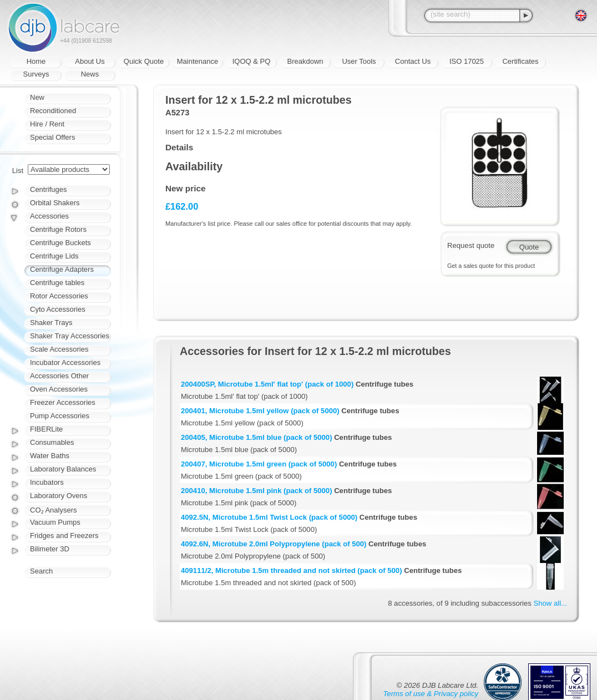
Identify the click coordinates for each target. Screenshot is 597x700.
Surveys (36, 74)
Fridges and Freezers (64, 536)
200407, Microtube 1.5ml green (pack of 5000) (259, 464)
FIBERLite (46, 429)
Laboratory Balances (63, 469)
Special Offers (52, 137)
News (90, 74)
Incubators (47, 482)
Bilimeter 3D (50, 549)
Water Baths (50, 456)
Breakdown (305, 61)
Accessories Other (59, 376)
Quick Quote (144, 61)
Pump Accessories (60, 416)
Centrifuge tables (57, 283)
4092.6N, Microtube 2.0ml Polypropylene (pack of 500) (274, 544)
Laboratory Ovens (59, 496)
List (18, 171)
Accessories (49, 216)
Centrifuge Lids (54, 256)
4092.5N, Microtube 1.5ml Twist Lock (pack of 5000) (269, 517)
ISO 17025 (467, 61)
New (37, 97)
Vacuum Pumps (55, 522)
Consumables (52, 442)
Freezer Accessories (63, 402)
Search (41, 571)
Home (36, 61)
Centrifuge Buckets (60, 243)
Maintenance (198, 61)
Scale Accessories (59, 349)
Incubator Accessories (65, 362)
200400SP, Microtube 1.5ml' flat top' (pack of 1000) (267, 384)
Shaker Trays (51, 323)
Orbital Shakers (55, 203)
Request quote (471, 245)
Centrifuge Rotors (58, 229)
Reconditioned (53, 111)
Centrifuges (48, 189)
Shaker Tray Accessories (70, 336)
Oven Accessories (59, 389)
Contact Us (413, 61)
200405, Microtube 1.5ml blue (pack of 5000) (257, 437)
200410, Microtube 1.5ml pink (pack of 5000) (257, 491)
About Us (90, 61)
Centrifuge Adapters (62, 269)
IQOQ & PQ (252, 61)
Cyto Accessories (58, 309)
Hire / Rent (47, 124)
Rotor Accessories (59, 296)
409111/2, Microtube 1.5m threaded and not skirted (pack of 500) (292, 570)
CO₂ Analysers (53, 510)
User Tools (359, 61)
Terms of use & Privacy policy (431, 694)
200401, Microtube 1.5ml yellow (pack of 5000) (260, 411)
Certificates (520, 61)
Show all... (550, 603)
